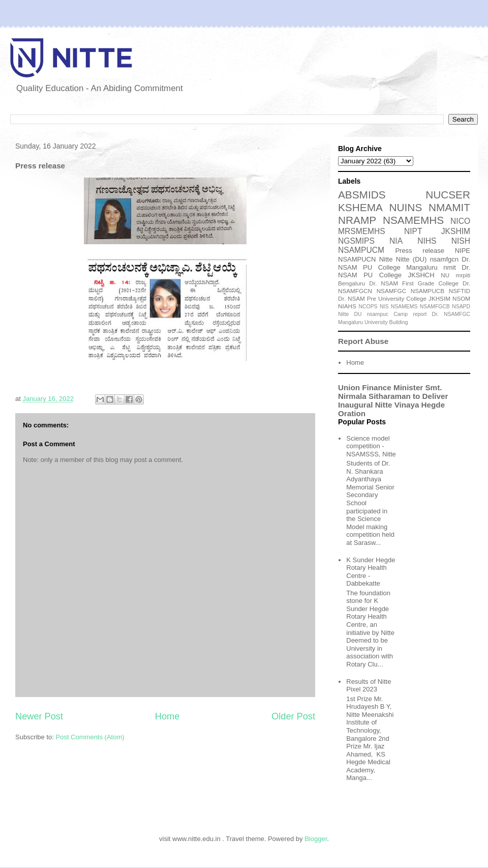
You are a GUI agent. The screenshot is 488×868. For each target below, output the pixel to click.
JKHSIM (439, 298)
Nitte (386, 259)
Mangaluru (350, 322)
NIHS (427, 241)
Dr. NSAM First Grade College (414, 283)
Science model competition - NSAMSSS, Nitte (371, 446)
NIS (384, 307)
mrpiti (463, 275)
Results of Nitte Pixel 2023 (369, 686)
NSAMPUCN (357, 259)
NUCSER (448, 195)
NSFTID (460, 291)
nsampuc (378, 314)
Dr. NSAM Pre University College (382, 298)
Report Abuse (363, 341)
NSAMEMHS (413, 220)
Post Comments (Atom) (90, 737)
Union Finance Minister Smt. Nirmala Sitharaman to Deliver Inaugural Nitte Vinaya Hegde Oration (393, 400)
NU (445, 275)
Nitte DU (350, 314)
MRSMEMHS (362, 231)
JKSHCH (421, 275)
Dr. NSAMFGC (451, 314)
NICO (460, 221)
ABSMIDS (362, 195)
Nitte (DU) (411, 259)
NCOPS (368, 307)
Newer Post (39, 716)
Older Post (293, 716)
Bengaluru (352, 283)
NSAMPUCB (428, 291)
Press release (420, 251)
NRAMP (357, 220)
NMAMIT (449, 207)
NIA (396, 241)
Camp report (410, 314)
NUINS (406, 207)
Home (167, 716)
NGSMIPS (356, 241)
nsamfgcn (444, 259)
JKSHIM (456, 231)
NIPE (463, 251)
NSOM (461, 298)
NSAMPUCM (361, 250)
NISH (461, 241)
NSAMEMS (404, 307)
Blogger (316, 839)
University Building (386, 322)
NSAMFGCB (435, 307)
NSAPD (461, 307)
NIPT (413, 231)
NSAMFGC (391, 291)
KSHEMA (360, 207)
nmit (450, 267)
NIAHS (347, 306)
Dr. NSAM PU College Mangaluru (404, 263)
